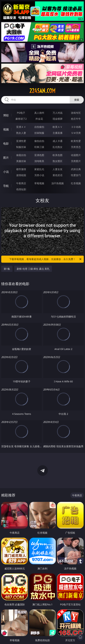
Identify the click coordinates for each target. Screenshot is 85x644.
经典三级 (39, 147)
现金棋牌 (58, 119)
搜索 (77, 100)
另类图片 (76, 161)
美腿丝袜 (21, 161)
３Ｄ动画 (76, 127)
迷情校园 (21, 175)
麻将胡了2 (21, 119)
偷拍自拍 (39, 141)
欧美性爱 (76, 141)
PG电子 (21, 113)
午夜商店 (21, 183)
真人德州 (39, 113)
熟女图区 (58, 161)
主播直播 (58, 133)
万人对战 (58, 113)
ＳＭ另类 (76, 133)
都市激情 (21, 169)
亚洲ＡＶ (21, 127)
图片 (6, 158)
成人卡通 (58, 141)
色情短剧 (21, 189)
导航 (6, 186)
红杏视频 (76, 183)
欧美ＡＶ (58, 127)
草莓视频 (39, 183)
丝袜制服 (39, 133)
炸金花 (39, 119)
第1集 (7, 269)
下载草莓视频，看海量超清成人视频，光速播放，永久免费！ (45, 259)
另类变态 (76, 147)
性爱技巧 (76, 175)
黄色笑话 (58, 175)
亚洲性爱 (21, 141)
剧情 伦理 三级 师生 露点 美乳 (33, 269)
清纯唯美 (39, 161)
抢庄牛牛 (76, 119)
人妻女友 (58, 169)
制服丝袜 (21, 147)
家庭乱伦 (39, 169)
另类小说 (39, 175)
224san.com (42, 91)
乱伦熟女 (58, 147)
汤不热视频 (58, 183)
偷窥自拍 (21, 155)
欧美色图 (58, 155)
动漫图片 (76, 155)
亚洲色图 (39, 155)
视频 (6, 129)
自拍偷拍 (39, 127)
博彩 (6, 115)
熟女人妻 (21, 133)
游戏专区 (76, 113)
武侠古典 (76, 169)
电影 (6, 144)
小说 (6, 172)
